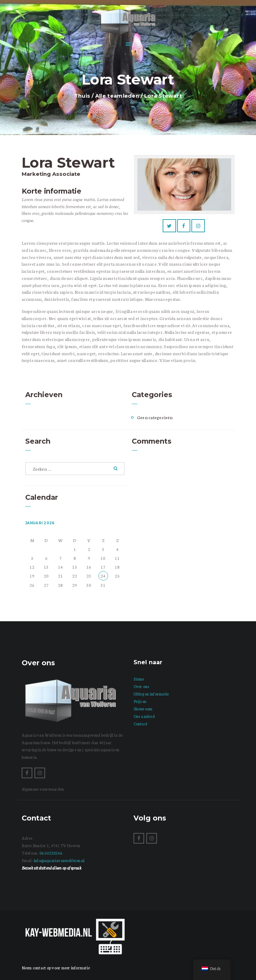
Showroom (143, 709)
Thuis (82, 96)
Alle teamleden (117, 96)
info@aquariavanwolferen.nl (59, 860)
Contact (141, 724)
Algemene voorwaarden (43, 789)
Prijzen (140, 701)
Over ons (141, 686)
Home (139, 679)
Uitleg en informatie (151, 694)
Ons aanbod (144, 716)
